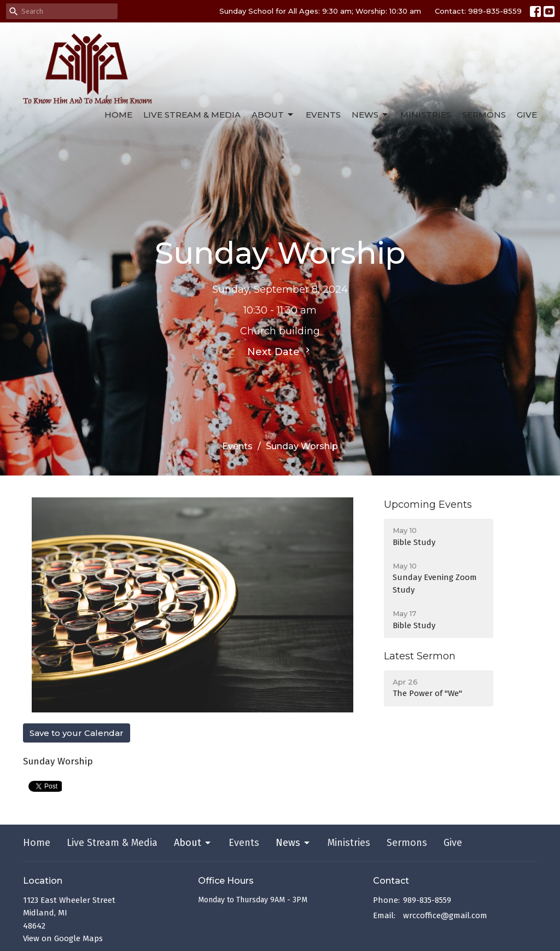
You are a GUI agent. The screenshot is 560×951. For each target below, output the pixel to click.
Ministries (426, 115)
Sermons (484, 115)
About (273, 115)
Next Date (280, 351)
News (371, 115)
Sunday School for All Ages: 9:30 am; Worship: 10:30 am (320, 11)
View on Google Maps (63, 938)
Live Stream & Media (192, 115)
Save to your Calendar (77, 733)
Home (118, 115)
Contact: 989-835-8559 (478, 11)
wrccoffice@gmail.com (445, 915)
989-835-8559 (427, 900)
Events (323, 115)
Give (527, 115)
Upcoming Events (428, 505)
